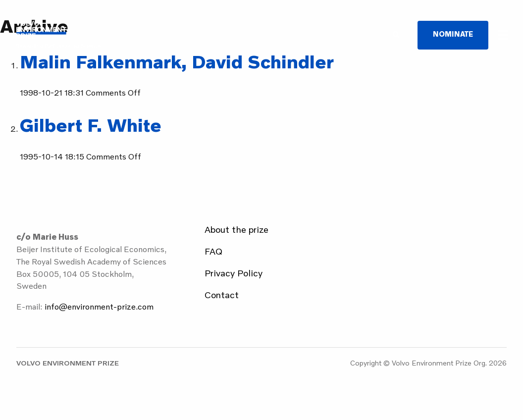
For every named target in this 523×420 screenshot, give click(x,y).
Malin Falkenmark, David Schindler (177, 61)
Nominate (453, 34)
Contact (222, 295)
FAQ (213, 251)
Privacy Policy (234, 273)
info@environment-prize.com (99, 307)
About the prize (236, 229)
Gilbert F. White (91, 125)
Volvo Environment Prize (58, 35)
